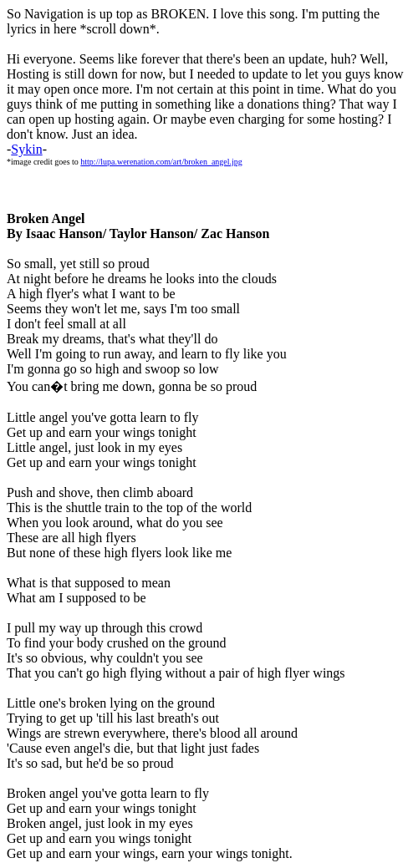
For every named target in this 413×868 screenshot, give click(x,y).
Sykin (26, 149)
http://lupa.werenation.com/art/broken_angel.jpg (161, 162)
